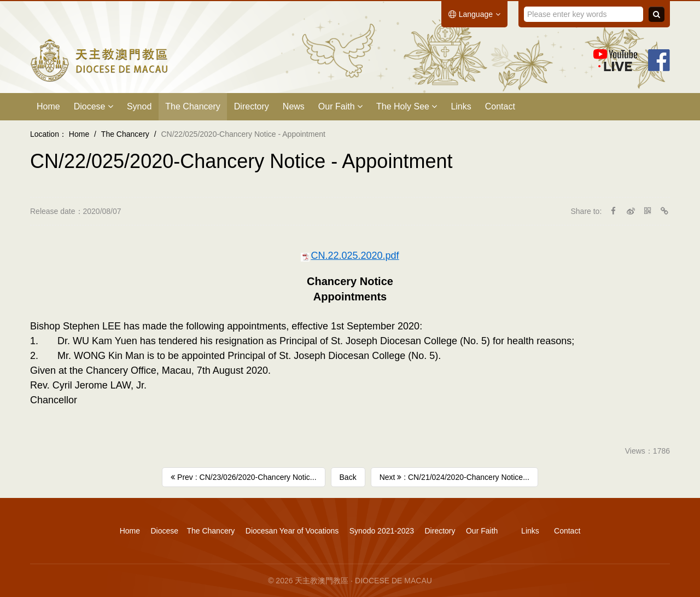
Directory (252, 106)
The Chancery (193, 106)
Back (348, 477)
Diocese (94, 106)
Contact (500, 106)
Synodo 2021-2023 (382, 531)
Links (461, 106)
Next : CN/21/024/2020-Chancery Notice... (454, 477)
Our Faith (340, 106)
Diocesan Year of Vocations (292, 531)
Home (48, 106)
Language (474, 14)
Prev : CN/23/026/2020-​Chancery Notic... (243, 477)
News (294, 106)
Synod (139, 106)
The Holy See (407, 106)
